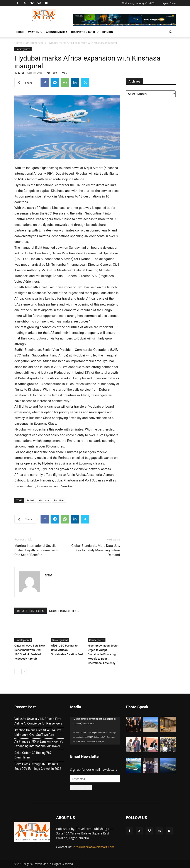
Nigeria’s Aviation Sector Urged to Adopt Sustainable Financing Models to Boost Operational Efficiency (103, 654)
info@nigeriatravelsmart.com (94, 847)
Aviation (35, 32)
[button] (170, 32)
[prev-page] (17, 672)
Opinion (108, 32)
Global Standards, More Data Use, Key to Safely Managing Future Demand (96, 550)
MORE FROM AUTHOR (64, 611)
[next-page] (24, 672)
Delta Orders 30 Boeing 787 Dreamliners (33, 755)
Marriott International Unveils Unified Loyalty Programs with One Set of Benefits (36, 550)
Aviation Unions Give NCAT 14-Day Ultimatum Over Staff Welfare (38, 732)
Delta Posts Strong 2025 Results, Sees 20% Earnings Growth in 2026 (38, 766)
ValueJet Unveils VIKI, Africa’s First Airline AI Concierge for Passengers (38, 721)
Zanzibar (59, 500)
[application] (95, 731)
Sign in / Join (169, 3)
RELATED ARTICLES (31, 611)
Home (20, 32)
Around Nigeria (57, 32)
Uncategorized (35, 43)
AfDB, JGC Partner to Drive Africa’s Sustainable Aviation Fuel (67, 650)
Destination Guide (85, 32)
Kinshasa (44, 500)
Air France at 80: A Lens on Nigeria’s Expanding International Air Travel (39, 744)
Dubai (31, 500)
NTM (21, 73)
